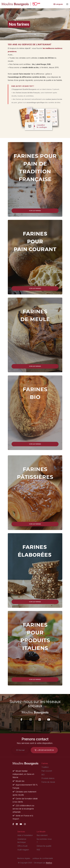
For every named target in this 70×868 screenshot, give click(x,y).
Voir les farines (35, 211)
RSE (38, 850)
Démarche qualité (44, 846)
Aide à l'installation (25, 835)
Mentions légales (24, 858)
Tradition (45, 767)
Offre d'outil (22, 846)
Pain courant (47, 771)
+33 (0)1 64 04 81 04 (44, 750)
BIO (43, 775)
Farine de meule (48, 782)
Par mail (20, 750)
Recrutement (42, 835)
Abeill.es (49, 863)
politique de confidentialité (43, 858)
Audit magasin (23, 850)
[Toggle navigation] (67, 4)
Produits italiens (48, 778)
